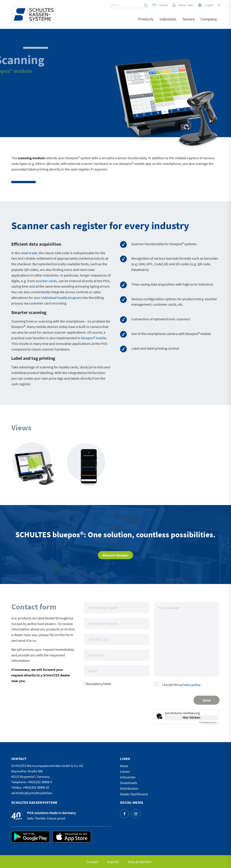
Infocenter (128, 777)
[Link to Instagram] (136, 814)
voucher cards (46, 281)
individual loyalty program (61, 298)
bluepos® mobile (94, 338)
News (124, 766)
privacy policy (190, 685)
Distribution (129, 788)
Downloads (129, 783)
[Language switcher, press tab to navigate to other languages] (212, 5)
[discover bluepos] (115, 555)
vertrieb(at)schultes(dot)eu (32, 793)
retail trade (29, 253)
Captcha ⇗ (209, 722)
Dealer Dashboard (134, 794)
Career (125, 771)
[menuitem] (146, 22)
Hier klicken (191, 718)
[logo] (34, 14)
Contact (163, 5)
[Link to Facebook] (125, 814)
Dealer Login (186, 5)
